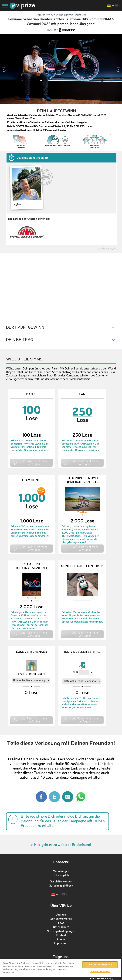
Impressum (61, 943)
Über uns (61, 914)
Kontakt (61, 935)
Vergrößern (82, 512)
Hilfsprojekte (61, 875)
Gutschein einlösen (61, 885)
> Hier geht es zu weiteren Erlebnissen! (61, 845)
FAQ (61, 923)
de (113, 6)
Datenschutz (61, 927)
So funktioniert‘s (61, 919)
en (120, 6)
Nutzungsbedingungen (61, 931)
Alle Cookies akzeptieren (100, 965)
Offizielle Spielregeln (106, 249)
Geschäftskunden (61, 881)
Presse (61, 939)
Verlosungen (61, 871)
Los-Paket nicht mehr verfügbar (34, 462)
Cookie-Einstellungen (100, 972)
